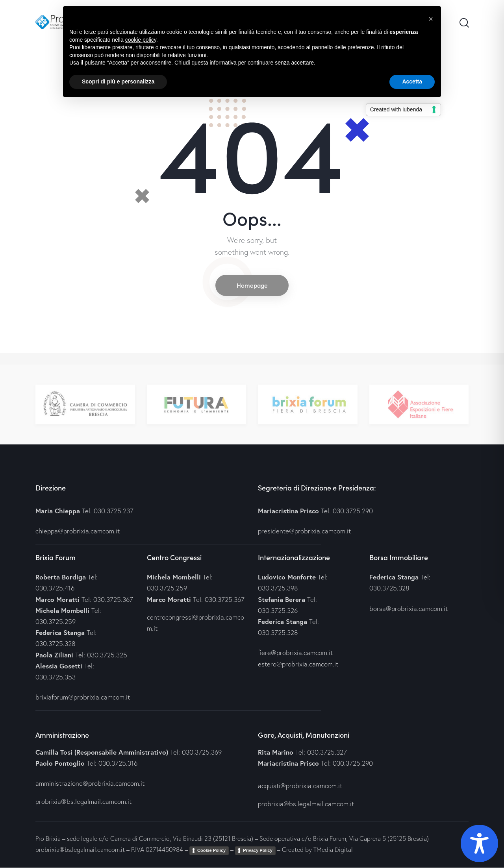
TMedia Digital (333, 850)
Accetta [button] (412, 81)
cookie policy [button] (141, 40)
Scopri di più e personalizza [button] (118, 81)
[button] (431, 19)
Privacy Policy (258, 851)
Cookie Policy (211, 851)
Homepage (252, 285)
